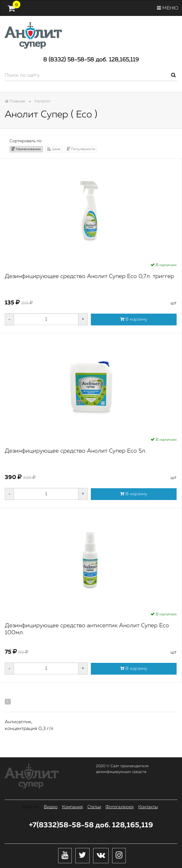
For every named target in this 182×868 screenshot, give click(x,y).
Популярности (81, 149)
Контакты (148, 807)
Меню (168, 8)
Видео (51, 807)
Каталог (31, 807)
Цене (54, 149)
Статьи (94, 807)
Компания (72, 807)
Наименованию (26, 149)
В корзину (134, 319)
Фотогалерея (120, 807)
